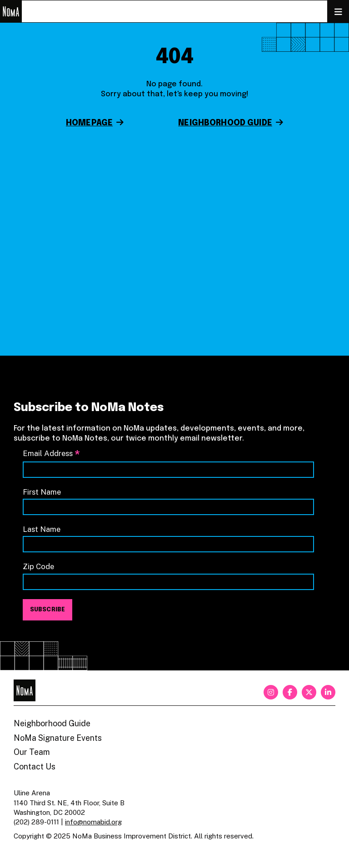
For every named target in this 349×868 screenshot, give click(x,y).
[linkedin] (328, 692)
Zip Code (38, 566)
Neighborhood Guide (225, 123)
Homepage (89, 123)
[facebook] (290, 692)
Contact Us (35, 766)
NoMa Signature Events (58, 738)
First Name (42, 492)
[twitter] (309, 692)
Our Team (32, 752)
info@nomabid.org (93, 822)
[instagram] (271, 692)
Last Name (42, 529)
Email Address (51, 454)
